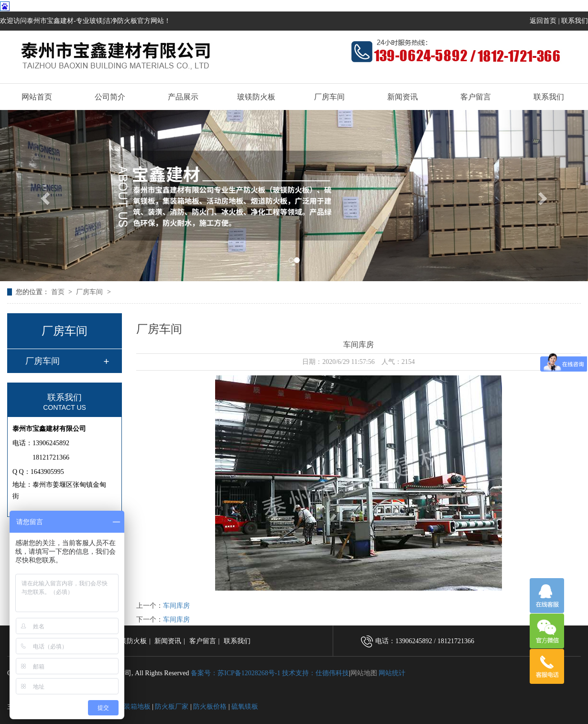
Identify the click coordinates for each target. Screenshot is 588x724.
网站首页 (37, 97)
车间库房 (176, 606)
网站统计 (392, 673)
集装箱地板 (134, 707)
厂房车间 (329, 97)
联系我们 (575, 21)
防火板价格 (210, 707)
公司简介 (110, 97)
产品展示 (183, 97)
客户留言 (476, 97)
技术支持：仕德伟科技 (316, 673)
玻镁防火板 (256, 97)
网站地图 (364, 673)
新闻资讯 (403, 97)
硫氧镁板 (245, 707)
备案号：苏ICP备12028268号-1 (235, 673)
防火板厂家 (172, 707)
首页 (59, 292)
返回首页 (543, 21)
